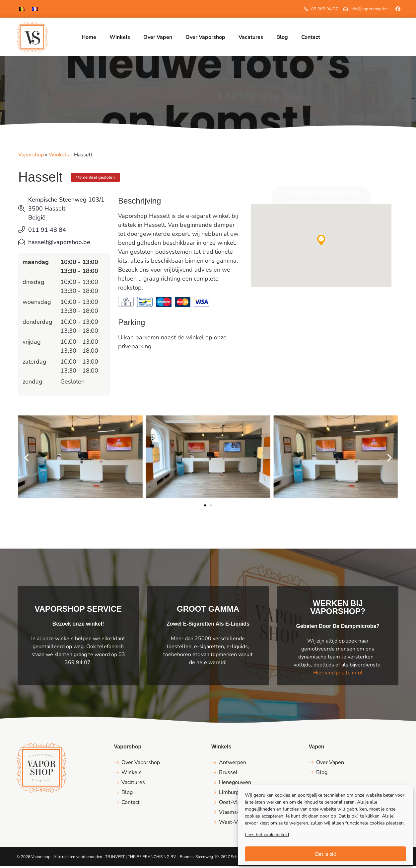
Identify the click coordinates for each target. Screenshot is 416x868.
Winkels (59, 156)
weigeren (299, 823)
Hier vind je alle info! (338, 674)
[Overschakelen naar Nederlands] (22, 9)
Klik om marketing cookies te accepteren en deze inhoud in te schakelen (321, 199)
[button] (321, 241)
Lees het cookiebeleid (267, 835)
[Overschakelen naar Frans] (35, 9)
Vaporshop (31, 156)
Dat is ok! (326, 854)
